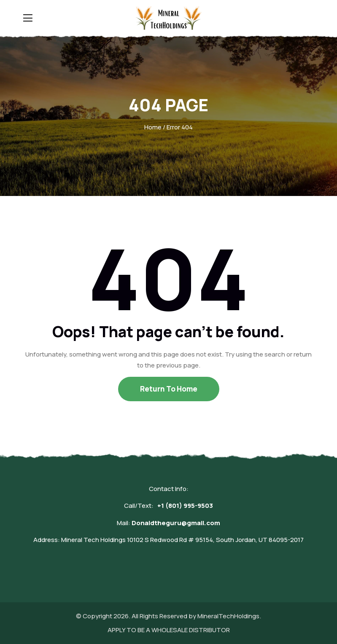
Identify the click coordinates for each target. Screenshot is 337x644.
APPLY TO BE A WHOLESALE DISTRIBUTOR (169, 630)
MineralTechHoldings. (229, 616)
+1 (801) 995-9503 (185, 506)
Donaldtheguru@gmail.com (176, 523)
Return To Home (169, 389)
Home (153, 127)
